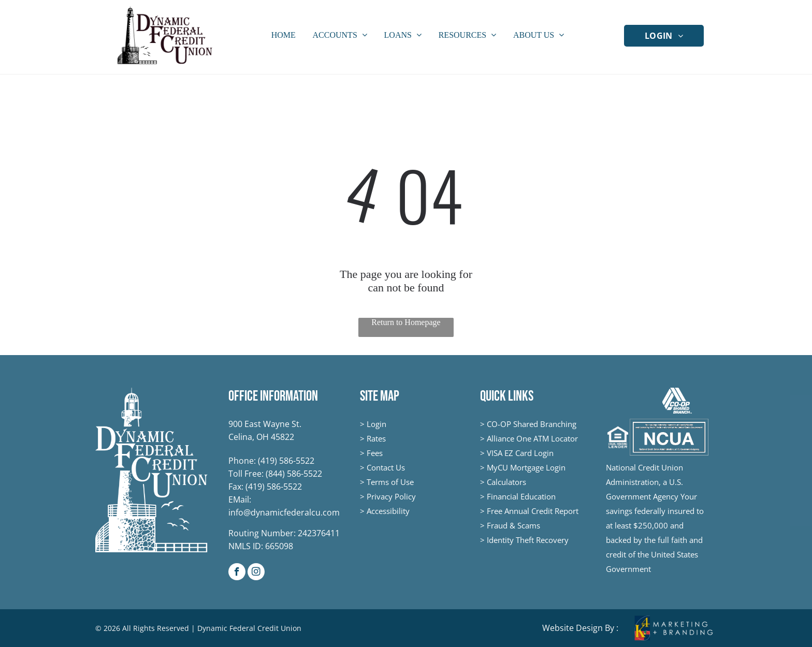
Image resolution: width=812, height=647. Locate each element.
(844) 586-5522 (294, 474)
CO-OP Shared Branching (532, 424)
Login (376, 424)
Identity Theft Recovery (528, 540)
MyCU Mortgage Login (526, 467)
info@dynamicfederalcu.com (284, 512)
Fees (375, 453)
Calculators (506, 482)
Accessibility (388, 511)
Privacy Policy (391, 496)
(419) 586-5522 (286, 461)
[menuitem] (664, 35)
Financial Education (521, 496)
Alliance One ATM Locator (532, 438)
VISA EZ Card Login (520, 453)
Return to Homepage (406, 322)
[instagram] (256, 573)
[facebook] (237, 573)
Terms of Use (390, 482)
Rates (376, 438)
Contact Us (386, 467)
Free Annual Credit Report (533, 511)
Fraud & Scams (513, 525)
